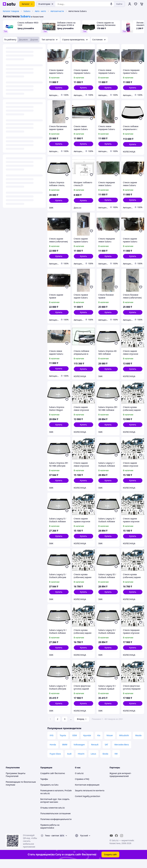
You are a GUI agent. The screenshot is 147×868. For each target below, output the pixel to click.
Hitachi (81, 762)
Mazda (138, 743)
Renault (95, 753)
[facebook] (116, 844)
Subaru (27, 11)
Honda (53, 753)
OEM (75, 743)
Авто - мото (40, 11)
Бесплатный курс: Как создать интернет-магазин (55, 809)
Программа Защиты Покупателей (16, 783)
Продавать (46, 793)
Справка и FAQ (82, 787)
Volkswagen (79, 753)
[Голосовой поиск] (111, 4)
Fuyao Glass (55, 762)
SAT (106, 753)
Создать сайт (110, 862)
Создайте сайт (47, 781)
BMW (65, 753)
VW (116, 762)
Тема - (52, 844)
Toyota (63, 743)
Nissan (110, 743)
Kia (99, 743)
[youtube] (111, 844)
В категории (46, 4)
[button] (59, 88)
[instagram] (122, 844)
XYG (52, 743)
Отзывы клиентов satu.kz (53, 816)
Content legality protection (87, 804)
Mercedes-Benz (122, 753)
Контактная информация (87, 793)
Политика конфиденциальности (56, 827)
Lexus (93, 762)
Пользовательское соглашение (55, 821)
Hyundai (87, 743)
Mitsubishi (124, 743)
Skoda (105, 762)
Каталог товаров (11, 11)
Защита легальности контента (90, 798)
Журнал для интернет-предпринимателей (120, 783)
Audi (69, 762)
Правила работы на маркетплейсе (50, 834)
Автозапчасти (57, 11)
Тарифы (44, 787)
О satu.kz (79, 781)
